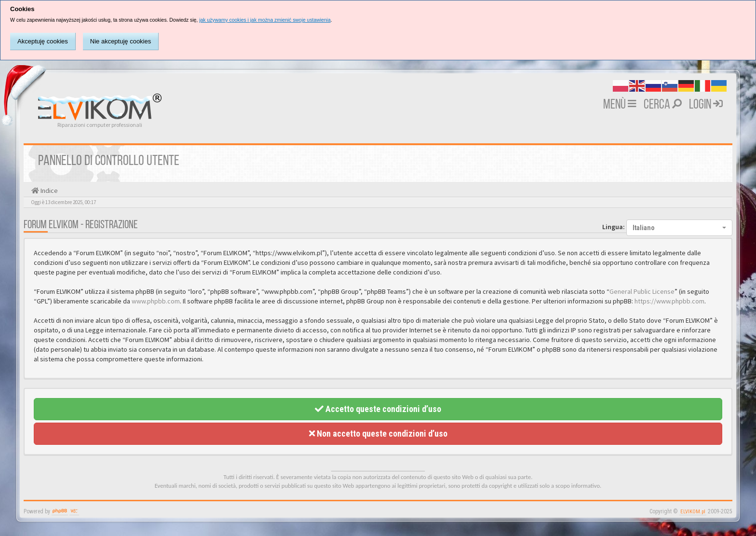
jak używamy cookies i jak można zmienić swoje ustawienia (265, 20)
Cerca (663, 105)
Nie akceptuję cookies (121, 41)
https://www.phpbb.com (669, 301)
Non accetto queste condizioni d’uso (378, 433)
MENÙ (620, 105)
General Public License (642, 291)
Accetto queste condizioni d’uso (378, 409)
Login (706, 105)
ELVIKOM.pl (693, 512)
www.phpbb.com (156, 301)
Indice (48, 191)
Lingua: (614, 227)
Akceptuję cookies (43, 41)
